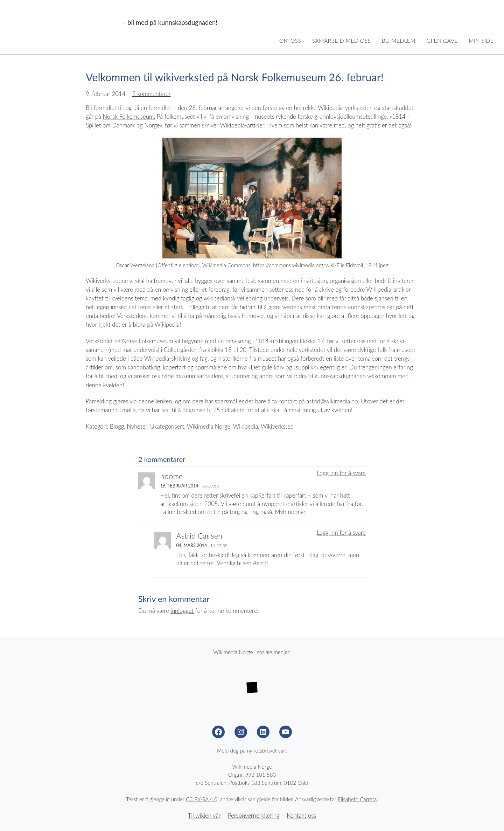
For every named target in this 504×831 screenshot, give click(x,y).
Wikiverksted (277, 427)
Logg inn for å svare (341, 473)
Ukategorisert (167, 427)
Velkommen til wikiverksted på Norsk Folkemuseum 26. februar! (235, 77)
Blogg (117, 427)
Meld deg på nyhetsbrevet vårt (252, 750)
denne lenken (155, 401)
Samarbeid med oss (341, 40)
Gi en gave (442, 40)
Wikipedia (246, 427)
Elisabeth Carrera (357, 799)
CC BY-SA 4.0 (202, 799)
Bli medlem (398, 40)
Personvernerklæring (254, 816)
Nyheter (137, 427)
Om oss (290, 40)
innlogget (182, 611)
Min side (481, 40)
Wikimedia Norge (65, 23)
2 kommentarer (152, 94)
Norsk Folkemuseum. (129, 117)
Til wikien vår (204, 816)
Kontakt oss (301, 816)
